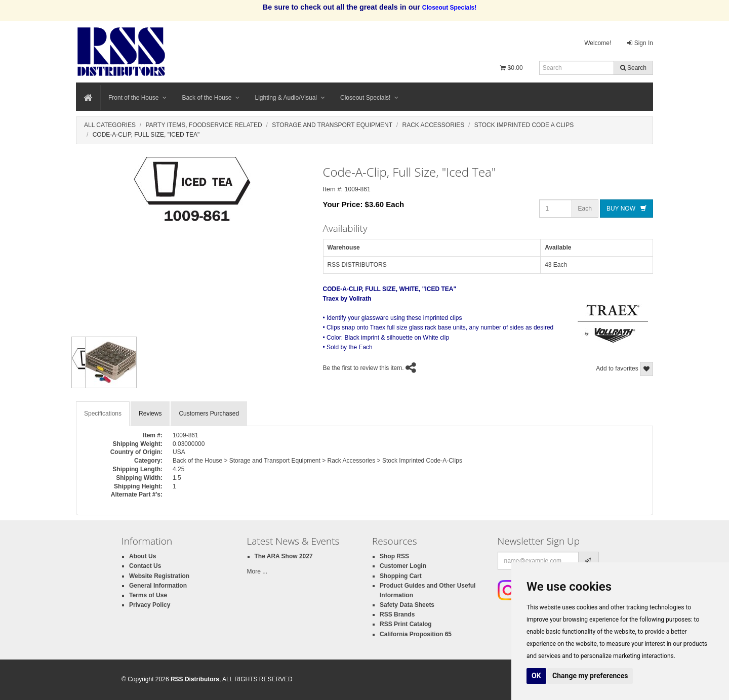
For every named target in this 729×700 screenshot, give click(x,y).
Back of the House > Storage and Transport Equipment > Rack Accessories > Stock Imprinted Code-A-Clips (317, 461)
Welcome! (598, 43)
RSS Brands (397, 614)
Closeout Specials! (369, 98)
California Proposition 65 (416, 634)
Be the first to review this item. (363, 368)
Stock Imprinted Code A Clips (524, 125)
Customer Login (403, 566)
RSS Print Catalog (406, 624)
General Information (158, 586)
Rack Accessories (434, 125)
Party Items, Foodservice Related (204, 125)
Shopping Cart (401, 576)
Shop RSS (394, 556)
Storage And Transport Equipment (332, 125)
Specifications (103, 414)
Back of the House (211, 98)
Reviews (150, 414)
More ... (257, 571)
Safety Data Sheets (407, 605)
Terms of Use (148, 595)
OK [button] (536, 676)
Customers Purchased (209, 414)
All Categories (110, 125)
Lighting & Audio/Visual (290, 98)
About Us (143, 556)
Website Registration (159, 576)
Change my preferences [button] (590, 676)
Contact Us (145, 566)
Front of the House (137, 98)
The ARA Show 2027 (284, 556)
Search (633, 68)
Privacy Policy (150, 605)
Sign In (640, 43)
